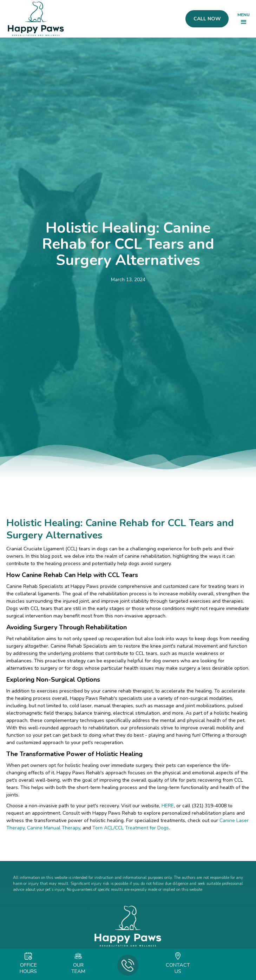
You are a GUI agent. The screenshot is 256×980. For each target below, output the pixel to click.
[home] (34, 19)
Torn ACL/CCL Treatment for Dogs (130, 828)
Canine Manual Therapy (53, 828)
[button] (244, 19)
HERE (168, 806)
